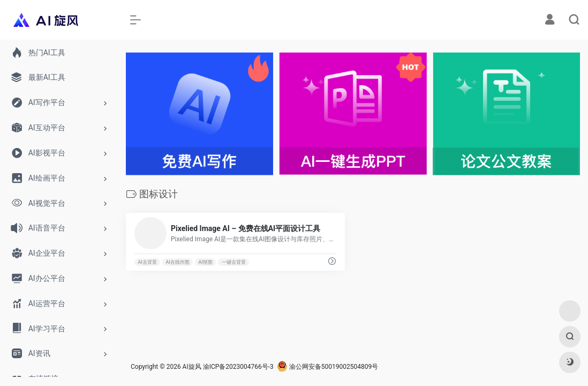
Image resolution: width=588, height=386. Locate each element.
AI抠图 (206, 262)
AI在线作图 (178, 262)
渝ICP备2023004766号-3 (238, 367)
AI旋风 (192, 367)
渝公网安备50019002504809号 (327, 367)
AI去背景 (147, 262)
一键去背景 (234, 262)
